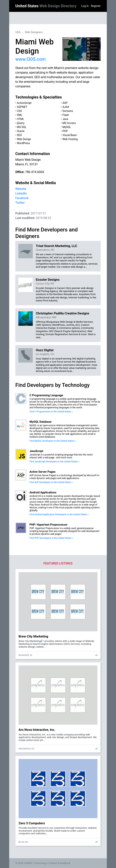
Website (21, 189)
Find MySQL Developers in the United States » (53, 441)
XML (20, 115)
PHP (65, 131)
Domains (68, 111)
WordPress (23, 143)
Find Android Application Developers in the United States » (59, 514)
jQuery (21, 123)
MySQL (67, 127)
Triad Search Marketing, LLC (56, 246)
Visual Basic (70, 135)
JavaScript (36, 451)
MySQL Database (40, 422)
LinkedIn (21, 193)
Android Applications (43, 492)
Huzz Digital (45, 350)
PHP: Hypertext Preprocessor (49, 525)
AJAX (66, 107)
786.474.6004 (34, 172)
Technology (40, 863)
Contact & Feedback (60, 863)
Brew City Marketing (33, 636)
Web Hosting (70, 139)
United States (46, 6)
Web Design (24, 139)
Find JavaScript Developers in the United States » (54, 462)
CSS (19, 111)
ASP (65, 103)
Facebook (22, 198)
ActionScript (24, 103)
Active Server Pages (42, 472)
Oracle (21, 131)
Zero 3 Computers (32, 823)
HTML (20, 119)
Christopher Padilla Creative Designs (62, 313)
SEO (19, 135)
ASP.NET (22, 107)
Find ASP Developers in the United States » (51, 482)
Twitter (20, 203)
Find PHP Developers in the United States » (51, 538)
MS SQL (22, 127)
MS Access (69, 123)
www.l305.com (31, 59)
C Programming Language (46, 395)
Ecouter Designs (48, 280)
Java (65, 119)
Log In (85, 6)
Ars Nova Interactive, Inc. (37, 730)
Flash (66, 115)
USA (18, 32)
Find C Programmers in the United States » (51, 412)
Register (96, 6)
